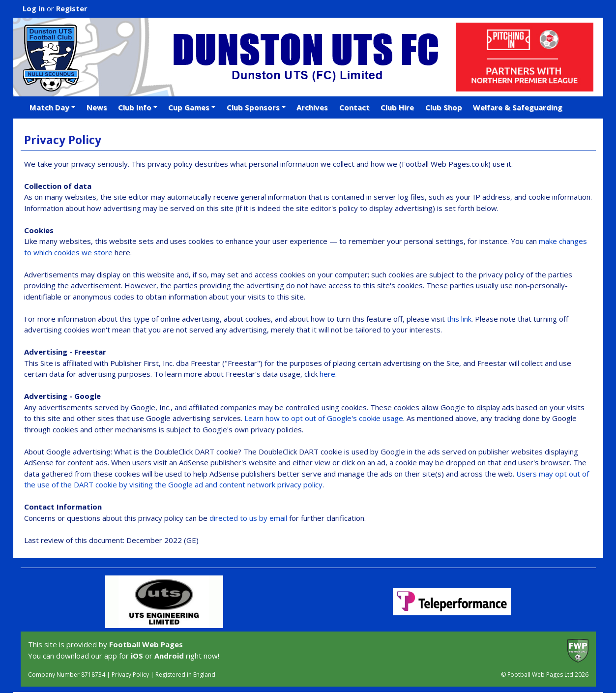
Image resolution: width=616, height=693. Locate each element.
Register (72, 8)
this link (459, 319)
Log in (34, 8)
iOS (137, 656)
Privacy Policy (130, 675)
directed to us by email (248, 518)
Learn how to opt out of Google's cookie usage (324, 418)
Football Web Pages (146, 644)
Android (169, 656)
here (327, 374)
